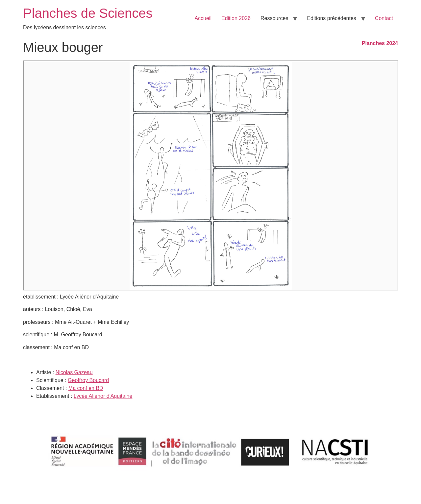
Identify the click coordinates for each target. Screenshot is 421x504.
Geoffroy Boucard (88, 380)
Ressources (274, 18)
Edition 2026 (236, 18)
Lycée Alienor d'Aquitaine (103, 396)
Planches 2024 (380, 43)
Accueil (203, 18)
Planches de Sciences (88, 13)
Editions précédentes (331, 18)
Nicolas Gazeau (74, 372)
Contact (384, 18)
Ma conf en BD (86, 388)
